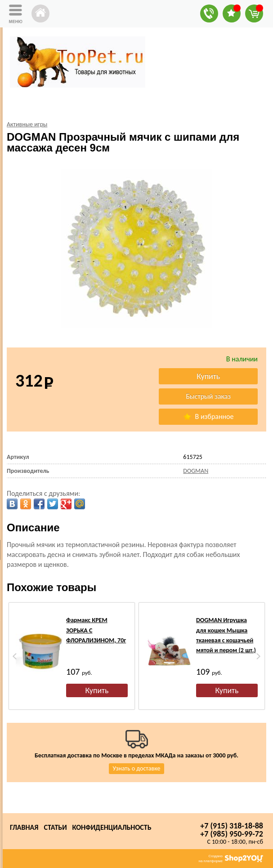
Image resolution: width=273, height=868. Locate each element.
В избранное (208, 416)
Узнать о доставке (137, 768)
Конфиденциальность (112, 827)
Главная (24, 827)
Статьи (55, 827)
